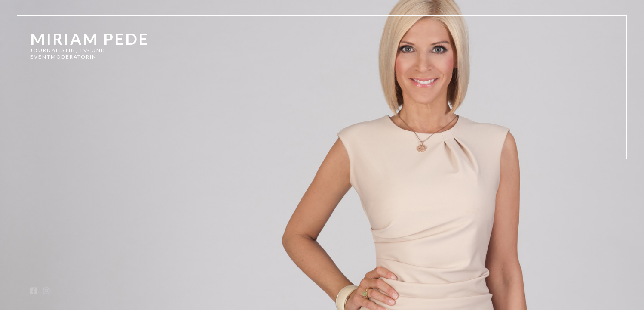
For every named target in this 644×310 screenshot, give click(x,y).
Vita (38, 175)
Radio (41, 157)
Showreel (53, 123)
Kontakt (47, 192)
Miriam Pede (90, 39)
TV (35, 140)
